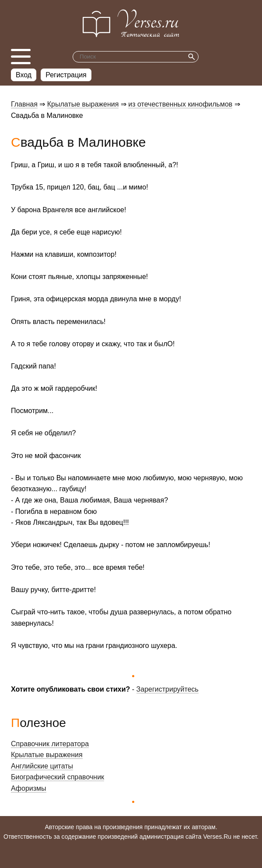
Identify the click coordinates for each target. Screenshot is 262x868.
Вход (24, 75)
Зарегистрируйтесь (168, 689)
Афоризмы (29, 788)
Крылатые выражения (83, 104)
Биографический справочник (58, 777)
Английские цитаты (42, 766)
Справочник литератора (50, 744)
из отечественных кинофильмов (180, 104)
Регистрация (66, 75)
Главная (24, 104)
